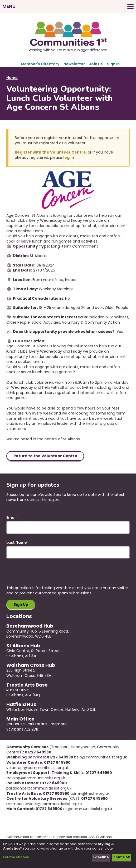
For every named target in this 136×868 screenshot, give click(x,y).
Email (11, 518)
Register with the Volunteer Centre (50, 152)
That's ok (122, 857)
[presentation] (46, 575)
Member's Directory (40, 64)
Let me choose (16, 857)
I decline (101, 857)
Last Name (17, 543)
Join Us (96, 64)
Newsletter (74, 64)
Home (12, 78)
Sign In (113, 64)
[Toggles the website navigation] (68, 6)
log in (69, 157)
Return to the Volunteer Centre (45, 456)
